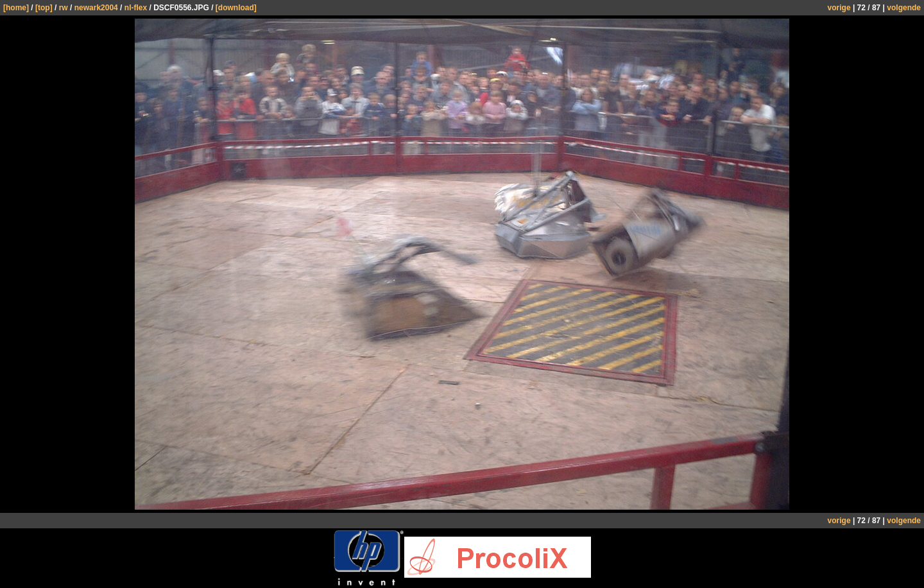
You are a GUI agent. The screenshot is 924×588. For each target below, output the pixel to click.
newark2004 (96, 8)
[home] (16, 8)
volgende (904, 8)
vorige (839, 8)
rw (64, 8)
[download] (236, 8)
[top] (44, 8)
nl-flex (136, 8)
